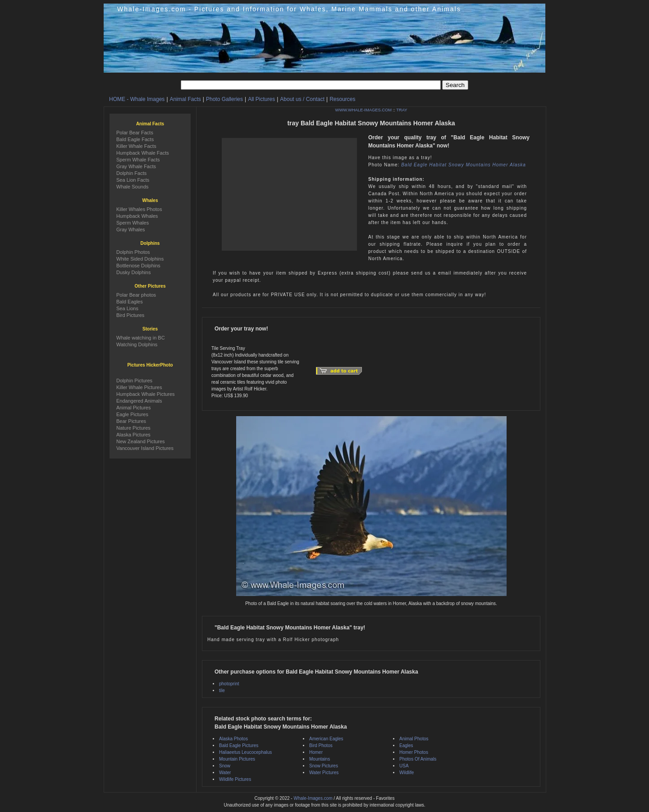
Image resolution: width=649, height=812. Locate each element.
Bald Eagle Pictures (239, 745)
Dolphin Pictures (134, 381)
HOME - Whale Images (137, 99)
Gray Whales (131, 229)
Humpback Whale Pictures (146, 394)
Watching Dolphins (137, 344)
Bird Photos (321, 745)
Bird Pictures (130, 315)
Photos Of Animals (418, 759)
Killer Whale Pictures (139, 387)
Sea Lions (127, 308)
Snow (225, 766)
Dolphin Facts (131, 173)
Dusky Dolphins (133, 272)
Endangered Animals (139, 401)
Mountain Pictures (237, 759)
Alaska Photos (233, 739)
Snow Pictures (324, 766)
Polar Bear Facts (135, 133)
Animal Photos (414, 739)
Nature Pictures (133, 428)
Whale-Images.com (313, 798)
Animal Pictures (133, 408)
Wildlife (407, 773)
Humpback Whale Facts (143, 153)
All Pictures (261, 99)
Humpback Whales (137, 216)
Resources (342, 99)
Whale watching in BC (141, 338)
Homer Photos (414, 752)
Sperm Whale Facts (138, 160)
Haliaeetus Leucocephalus (245, 752)
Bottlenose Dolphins (138, 266)
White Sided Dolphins (140, 259)
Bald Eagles (130, 302)
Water (225, 773)
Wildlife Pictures (235, 779)
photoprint (229, 684)
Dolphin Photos (133, 252)
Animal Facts (185, 99)
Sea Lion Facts (133, 180)
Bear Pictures (131, 421)
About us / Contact (302, 99)
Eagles (406, 745)
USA (404, 766)
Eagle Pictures (132, 414)
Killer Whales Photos (139, 209)
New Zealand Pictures (141, 441)
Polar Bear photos (136, 295)
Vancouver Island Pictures (145, 448)
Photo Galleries (224, 99)
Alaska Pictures (133, 435)
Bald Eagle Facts (135, 139)
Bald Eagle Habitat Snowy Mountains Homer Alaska (464, 165)
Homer (316, 752)
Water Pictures (324, 773)
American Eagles (326, 739)
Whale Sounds (133, 187)
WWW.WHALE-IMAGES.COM (363, 110)
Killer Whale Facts (136, 146)
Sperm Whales (133, 223)
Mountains (320, 759)
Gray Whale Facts (136, 166)
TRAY (402, 110)
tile (222, 690)
